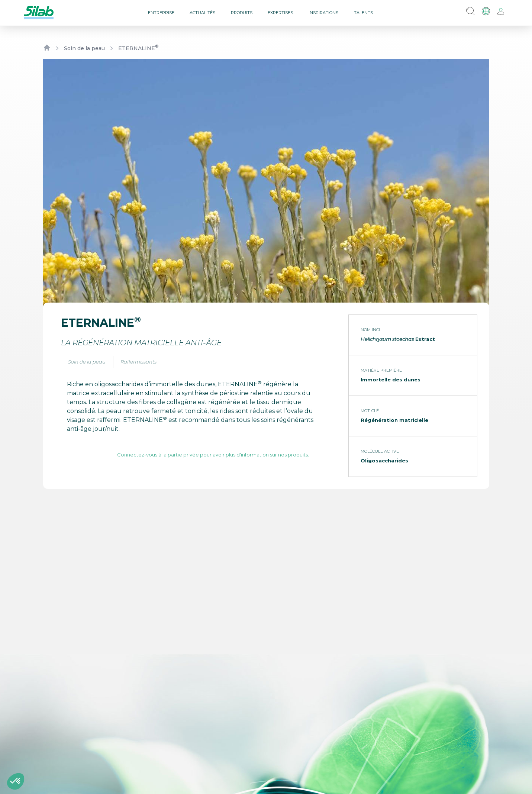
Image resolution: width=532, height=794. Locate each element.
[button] (16, 781)
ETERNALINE (138, 48)
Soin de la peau (84, 48)
